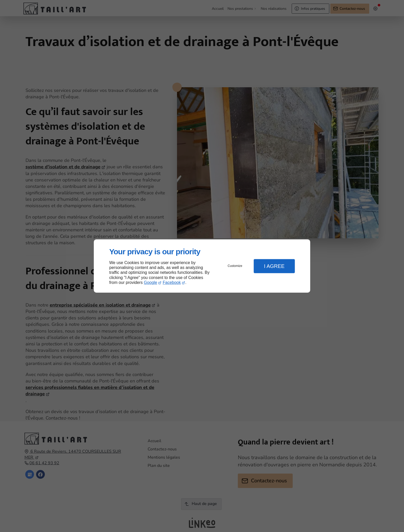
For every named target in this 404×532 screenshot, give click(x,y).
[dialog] (202, 266)
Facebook (172, 282)
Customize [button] (235, 266)
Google (150, 282)
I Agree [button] (274, 266)
